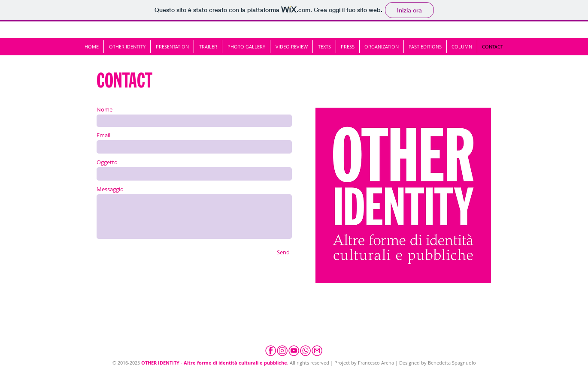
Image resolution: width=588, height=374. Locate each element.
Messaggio (110, 189)
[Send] (283, 252)
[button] (425, 47)
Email (103, 135)
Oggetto (107, 162)
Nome (105, 110)
